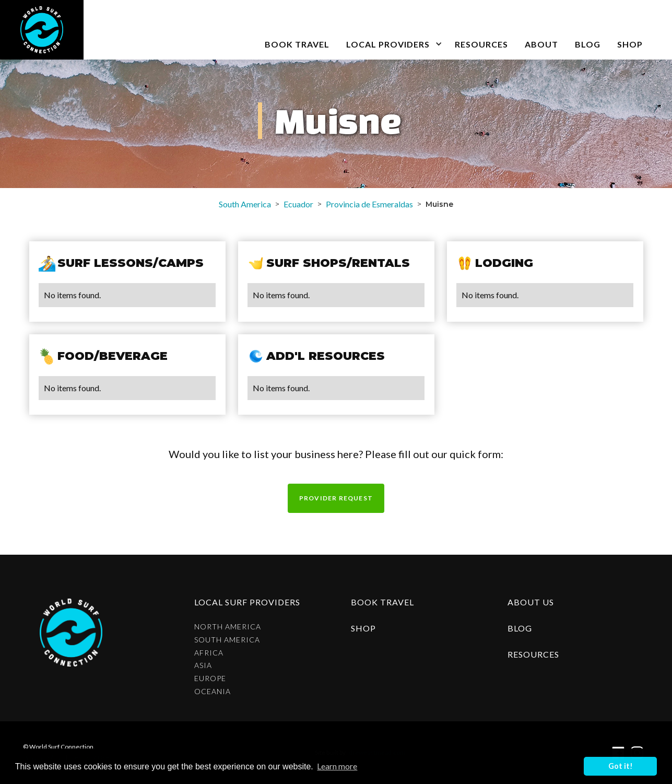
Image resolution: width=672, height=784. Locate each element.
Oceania (213, 692)
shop (363, 628)
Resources (481, 44)
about (541, 44)
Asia (203, 665)
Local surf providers (247, 602)
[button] (392, 30)
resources (533, 654)
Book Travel (382, 602)
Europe (210, 678)
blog (588, 44)
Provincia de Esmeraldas (369, 204)
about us (531, 602)
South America (245, 204)
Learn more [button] (337, 766)
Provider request (336, 498)
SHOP (630, 44)
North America (228, 627)
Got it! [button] (621, 766)
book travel (297, 44)
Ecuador (298, 204)
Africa (209, 653)
